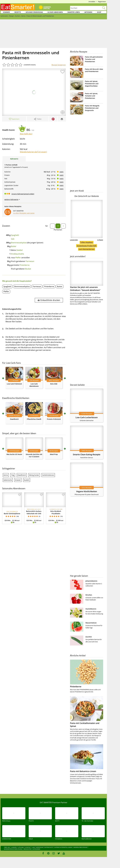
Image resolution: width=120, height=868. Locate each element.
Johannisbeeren (91, 581)
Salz (13, 239)
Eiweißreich (14, 419)
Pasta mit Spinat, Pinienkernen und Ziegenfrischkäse (92, 84)
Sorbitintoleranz (48, 475)
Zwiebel (19, 250)
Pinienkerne (24, 265)
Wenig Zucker (34, 475)
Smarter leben (74, 12)
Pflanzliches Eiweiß (34, 419)
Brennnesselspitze (19, 243)
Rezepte (18, 12)
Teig (13, 475)
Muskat (28, 269)
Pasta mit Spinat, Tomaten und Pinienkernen (91, 96)
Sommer (6, 12)
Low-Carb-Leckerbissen (87, 417)
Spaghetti (15, 235)
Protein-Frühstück (54, 419)
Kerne (6, 475)
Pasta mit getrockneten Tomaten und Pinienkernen (94, 59)
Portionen (58, 230)
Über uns (7, 847)
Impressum (40, 847)
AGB (33, 847)
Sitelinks (21, 847)
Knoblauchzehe (17, 254)
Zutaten (6, 226)
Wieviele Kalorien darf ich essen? (33, 152)
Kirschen (89, 595)
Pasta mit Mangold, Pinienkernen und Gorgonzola (92, 108)
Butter (14, 246)
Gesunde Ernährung (34, 12)
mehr (62, 172)
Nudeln (27, 480)
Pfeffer (18, 258)
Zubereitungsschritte (12, 309)
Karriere (14, 847)
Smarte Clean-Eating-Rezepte (87, 454)
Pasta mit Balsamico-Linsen (83, 771)
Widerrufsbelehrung (80, 847)
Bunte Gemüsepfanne (12, 514)
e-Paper (100, 240)
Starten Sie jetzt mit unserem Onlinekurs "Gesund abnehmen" (87, 276)
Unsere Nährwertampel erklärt (23, 194)
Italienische (8, 480)
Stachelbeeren (91, 609)
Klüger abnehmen (55, 12)
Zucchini (89, 637)
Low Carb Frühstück (14, 384)
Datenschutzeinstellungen (63, 847)
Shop (99, 12)
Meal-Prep (54, 454)
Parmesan (30, 261)
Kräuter (18, 480)
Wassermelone (91, 623)
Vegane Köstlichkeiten (87, 491)
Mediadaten (27, 849)
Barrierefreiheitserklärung (13, 849)
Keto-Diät (54, 384)
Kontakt (28, 847)
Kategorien (36, 849)
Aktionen (88, 12)
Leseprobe (74, 240)
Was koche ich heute (14, 454)
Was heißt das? (26, 134)
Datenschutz (49, 847)
